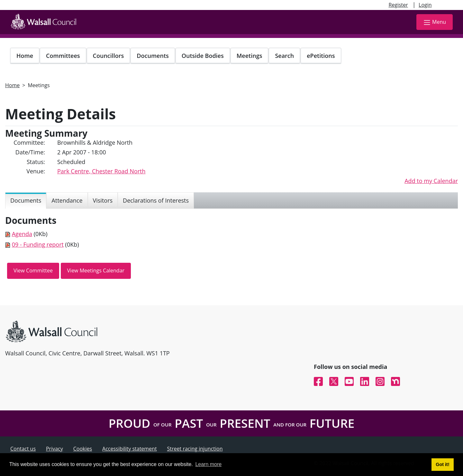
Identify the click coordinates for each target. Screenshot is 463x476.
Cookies (83, 449)
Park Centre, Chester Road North (101, 171)
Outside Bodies (203, 56)
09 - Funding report (38, 244)
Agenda (22, 234)
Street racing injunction (195, 449)
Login (425, 5)
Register (398, 5)
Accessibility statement (130, 449)
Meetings (250, 56)
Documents (153, 56)
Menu (435, 22)
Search (284, 56)
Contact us (23, 449)
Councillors (109, 56)
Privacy (54, 449)
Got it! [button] (442, 464)
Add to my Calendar (431, 181)
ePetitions (321, 56)
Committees (63, 56)
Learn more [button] (208, 464)
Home (25, 56)
